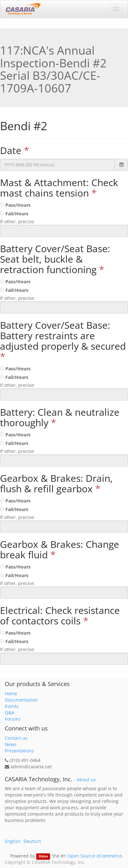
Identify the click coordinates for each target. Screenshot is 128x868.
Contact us (16, 738)
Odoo (43, 856)
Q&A (10, 713)
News (11, 744)
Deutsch (32, 841)
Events (12, 706)
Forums (13, 719)
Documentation (21, 700)
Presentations (19, 751)
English (13, 841)
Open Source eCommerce (95, 856)
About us (86, 780)
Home (11, 693)
